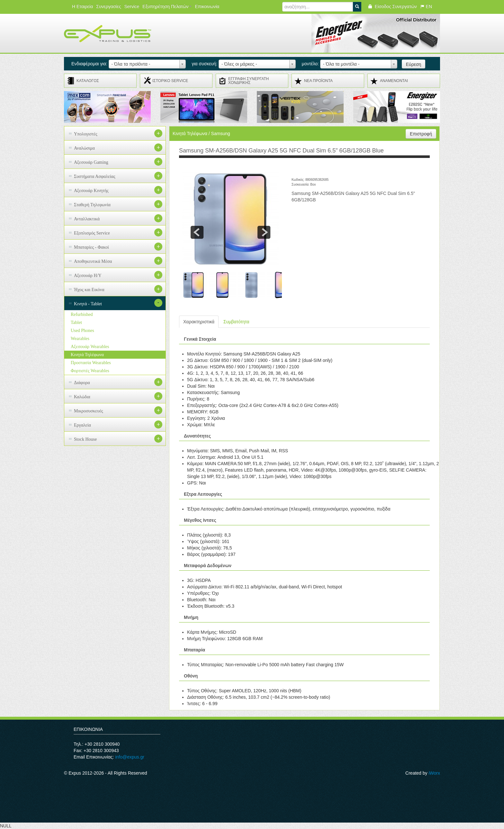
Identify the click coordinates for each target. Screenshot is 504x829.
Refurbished (82, 314)
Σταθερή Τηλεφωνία (92, 205)
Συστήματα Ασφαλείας (95, 176)
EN (426, 6)
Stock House (85, 439)
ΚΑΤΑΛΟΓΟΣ (88, 81)
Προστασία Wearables (91, 363)
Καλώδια (82, 397)
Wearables (80, 339)
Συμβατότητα (236, 322)
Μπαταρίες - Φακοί (91, 247)
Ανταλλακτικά (87, 219)
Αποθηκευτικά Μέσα (93, 261)
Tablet (76, 322)
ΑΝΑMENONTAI (394, 81)
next (264, 232)
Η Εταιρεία (82, 6)
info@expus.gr (130, 757)
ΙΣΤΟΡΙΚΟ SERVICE (170, 81)
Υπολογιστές (86, 134)
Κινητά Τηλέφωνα (87, 355)
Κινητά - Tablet (88, 304)
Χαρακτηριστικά (199, 322)
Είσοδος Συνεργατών (392, 6)
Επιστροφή (421, 134)
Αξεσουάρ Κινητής (91, 191)
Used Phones (82, 331)
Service (132, 6)
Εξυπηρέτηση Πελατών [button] (167, 6)
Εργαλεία (82, 425)
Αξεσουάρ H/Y (88, 276)
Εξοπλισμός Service (92, 233)
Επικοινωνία (207, 6)
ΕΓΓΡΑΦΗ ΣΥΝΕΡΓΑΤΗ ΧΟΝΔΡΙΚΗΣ (248, 81)
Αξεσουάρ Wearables (90, 347)
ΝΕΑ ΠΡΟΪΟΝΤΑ (318, 81)
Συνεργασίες (108, 6)
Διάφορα (82, 383)
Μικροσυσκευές (89, 411)
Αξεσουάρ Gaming (91, 162)
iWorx (434, 773)
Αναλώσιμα (84, 148)
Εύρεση (414, 64)
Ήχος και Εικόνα (89, 290)
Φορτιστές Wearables (90, 371)
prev (197, 232)
